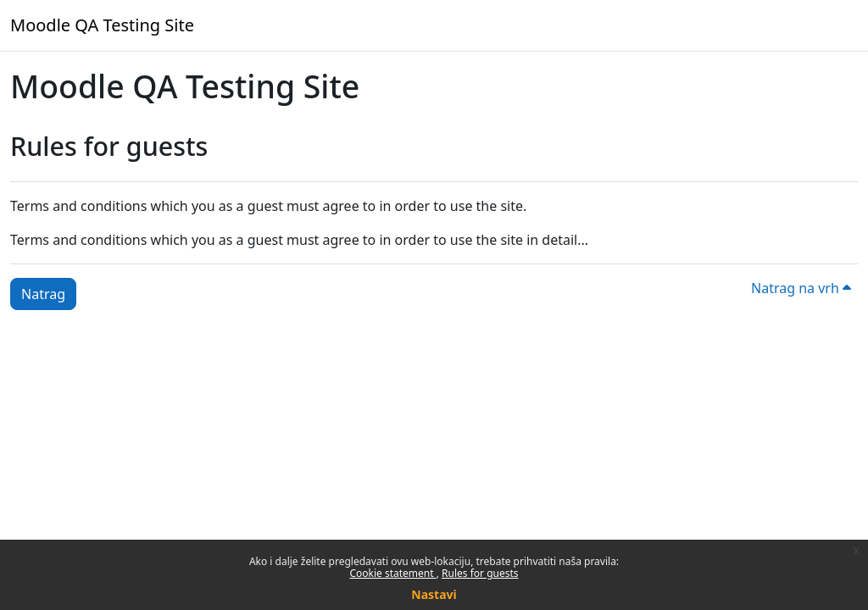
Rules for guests (480, 573)
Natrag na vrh (801, 288)
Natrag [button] (43, 294)
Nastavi (434, 594)
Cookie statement (392, 573)
